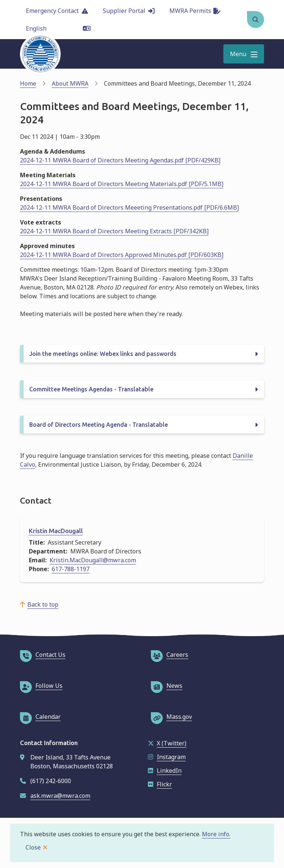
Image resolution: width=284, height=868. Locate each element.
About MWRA (70, 83)
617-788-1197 (71, 569)
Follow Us (41, 686)
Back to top (43, 604)
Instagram (167, 757)
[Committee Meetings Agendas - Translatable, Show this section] (142, 389)
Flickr (160, 784)
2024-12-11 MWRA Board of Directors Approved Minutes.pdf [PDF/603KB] (122, 255)
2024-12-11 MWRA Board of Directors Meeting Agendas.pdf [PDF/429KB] (120, 160)
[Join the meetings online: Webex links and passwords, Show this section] (142, 354)
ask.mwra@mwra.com (60, 796)
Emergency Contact (57, 11)
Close (33, 847)
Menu (238, 54)
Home (28, 83)
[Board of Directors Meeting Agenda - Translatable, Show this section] (142, 425)
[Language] (58, 28)
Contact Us (43, 655)
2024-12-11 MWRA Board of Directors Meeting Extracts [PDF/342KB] (114, 231)
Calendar (40, 717)
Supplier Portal (129, 11)
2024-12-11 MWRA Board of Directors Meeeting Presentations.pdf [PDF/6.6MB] (129, 207)
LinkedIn (165, 771)
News (167, 686)
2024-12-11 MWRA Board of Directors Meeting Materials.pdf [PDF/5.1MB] (122, 184)
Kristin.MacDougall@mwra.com (93, 560)
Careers (170, 655)
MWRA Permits (195, 11)
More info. (216, 834)
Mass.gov (171, 717)
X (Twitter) (167, 743)
